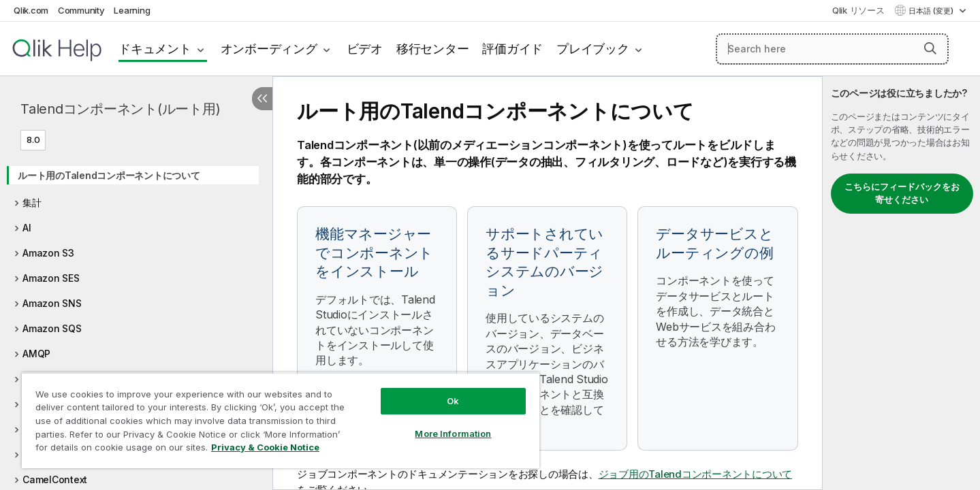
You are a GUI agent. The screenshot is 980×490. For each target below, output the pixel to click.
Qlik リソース (858, 10)
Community (81, 10)
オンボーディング (269, 49)
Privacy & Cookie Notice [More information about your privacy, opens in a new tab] (265, 447)
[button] (930, 48)
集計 (32, 202)
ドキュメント (155, 49)
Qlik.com (31, 10)
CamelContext (55, 479)
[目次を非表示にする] (262, 99)
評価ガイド (512, 49)
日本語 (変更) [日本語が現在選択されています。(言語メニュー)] (932, 11)
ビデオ (365, 49)
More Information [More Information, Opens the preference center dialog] (453, 434)
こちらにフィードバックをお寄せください (902, 193)
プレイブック (593, 49)
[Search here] (832, 49)
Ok (453, 401)
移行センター (433, 49)
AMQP (36, 354)
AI (27, 228)
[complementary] (902, 283)
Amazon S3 (48, 253)
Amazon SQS (52, 328)
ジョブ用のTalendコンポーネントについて (696, 474)
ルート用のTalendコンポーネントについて (109, 175)
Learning (132, 10)
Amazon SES (51, 278)
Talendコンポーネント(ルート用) (120, 109)
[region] (281, 420)
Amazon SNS (52, 303)
